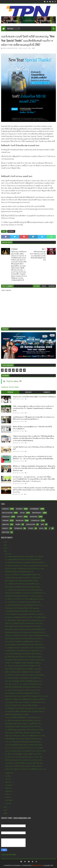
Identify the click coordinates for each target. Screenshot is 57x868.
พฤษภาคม (9, 791)
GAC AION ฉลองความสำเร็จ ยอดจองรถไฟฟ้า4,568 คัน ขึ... (25, 629)
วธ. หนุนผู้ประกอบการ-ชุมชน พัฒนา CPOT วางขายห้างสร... (26, 648)
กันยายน (9, 779)
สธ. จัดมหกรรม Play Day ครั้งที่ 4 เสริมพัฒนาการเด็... (23, 666)
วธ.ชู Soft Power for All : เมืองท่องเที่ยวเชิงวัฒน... (22, 705)
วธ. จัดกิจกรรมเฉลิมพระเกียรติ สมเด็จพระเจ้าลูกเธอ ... (23, 721)
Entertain (34, 517)
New (42, 524)
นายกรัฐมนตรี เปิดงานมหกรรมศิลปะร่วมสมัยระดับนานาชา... (26, 702)
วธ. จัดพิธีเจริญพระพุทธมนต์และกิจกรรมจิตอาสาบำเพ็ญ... (25, 730)
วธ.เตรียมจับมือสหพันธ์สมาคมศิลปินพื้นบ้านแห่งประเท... (24, 605)
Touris (31, 528)
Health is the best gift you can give (17, 714)
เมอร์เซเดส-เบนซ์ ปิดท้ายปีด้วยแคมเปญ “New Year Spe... (24, 763)
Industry (6, 524)
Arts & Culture (7, 513)
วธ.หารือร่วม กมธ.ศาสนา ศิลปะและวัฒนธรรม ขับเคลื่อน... (25, 675)
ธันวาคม (9, 554)
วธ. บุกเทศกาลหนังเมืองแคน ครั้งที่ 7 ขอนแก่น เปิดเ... (23, 690)
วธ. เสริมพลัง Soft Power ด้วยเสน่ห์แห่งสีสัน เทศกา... (23, 584)
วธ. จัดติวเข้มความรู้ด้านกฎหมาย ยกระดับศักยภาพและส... (25, 620)
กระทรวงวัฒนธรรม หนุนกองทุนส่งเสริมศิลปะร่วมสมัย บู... (25, 614)
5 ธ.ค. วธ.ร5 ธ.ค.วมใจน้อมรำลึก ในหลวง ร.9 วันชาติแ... (24, 748)
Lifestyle (5, 509)
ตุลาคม (8, 776)
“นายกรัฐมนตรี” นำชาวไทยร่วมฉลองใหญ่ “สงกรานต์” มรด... (26, 708)
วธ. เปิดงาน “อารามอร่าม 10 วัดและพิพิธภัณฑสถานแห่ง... (25, 599)
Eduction (6, 532)
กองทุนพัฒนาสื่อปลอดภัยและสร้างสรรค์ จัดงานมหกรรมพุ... (25, 660)
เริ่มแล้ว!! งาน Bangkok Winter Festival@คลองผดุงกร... (24, 663)
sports (20, 517)
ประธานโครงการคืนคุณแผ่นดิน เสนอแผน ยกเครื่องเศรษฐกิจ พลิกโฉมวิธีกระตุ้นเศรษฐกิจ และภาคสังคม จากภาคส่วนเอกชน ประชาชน (34, 490)
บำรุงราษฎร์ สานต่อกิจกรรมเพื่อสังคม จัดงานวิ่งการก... (23, 642)
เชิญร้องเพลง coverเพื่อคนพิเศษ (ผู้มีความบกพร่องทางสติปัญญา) (34, 397)
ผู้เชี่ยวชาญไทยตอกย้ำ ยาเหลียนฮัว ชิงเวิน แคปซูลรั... (23, 672)
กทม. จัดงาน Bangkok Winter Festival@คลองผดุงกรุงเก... (24, 681)
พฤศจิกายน (9, 773)
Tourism (5, 521)
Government (35, 509)
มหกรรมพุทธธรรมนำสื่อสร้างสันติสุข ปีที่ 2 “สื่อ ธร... (23, 693)
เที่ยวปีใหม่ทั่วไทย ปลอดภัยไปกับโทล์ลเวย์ (19, 572)
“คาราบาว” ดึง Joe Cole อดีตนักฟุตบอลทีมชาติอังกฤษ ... (24, 742)
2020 (6, 813)
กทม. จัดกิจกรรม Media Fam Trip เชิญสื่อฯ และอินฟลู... (24, 669)
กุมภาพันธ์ (9, 800)
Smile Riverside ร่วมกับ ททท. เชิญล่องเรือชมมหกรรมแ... (24, 739)
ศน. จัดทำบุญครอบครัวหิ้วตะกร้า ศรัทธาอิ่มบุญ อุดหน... (24, 657)
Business (11, 231)
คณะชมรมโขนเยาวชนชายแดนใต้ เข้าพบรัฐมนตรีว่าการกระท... (27, 696)
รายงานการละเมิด (8, 855)
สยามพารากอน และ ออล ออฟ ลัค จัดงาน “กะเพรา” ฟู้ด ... (24, 757)
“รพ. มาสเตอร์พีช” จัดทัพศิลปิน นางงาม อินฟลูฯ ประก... (24, 717)
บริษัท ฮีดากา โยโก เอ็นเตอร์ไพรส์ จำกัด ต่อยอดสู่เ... (23, 608)
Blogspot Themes (37, 865)
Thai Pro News (12, 381)
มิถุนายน (9, 788)
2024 (6, 548)
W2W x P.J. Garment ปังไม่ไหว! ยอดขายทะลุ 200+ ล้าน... (24, 623)
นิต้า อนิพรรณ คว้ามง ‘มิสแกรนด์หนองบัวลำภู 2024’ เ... (24, 626)
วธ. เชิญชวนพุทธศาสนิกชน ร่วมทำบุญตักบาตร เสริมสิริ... (25, 556)
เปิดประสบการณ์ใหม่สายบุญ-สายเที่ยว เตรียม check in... (24, 766)
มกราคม (9, 803)
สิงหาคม (9, 782)
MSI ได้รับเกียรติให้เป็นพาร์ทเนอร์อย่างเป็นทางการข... (23, 687)
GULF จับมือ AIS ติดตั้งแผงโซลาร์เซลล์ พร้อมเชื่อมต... (23, 587)
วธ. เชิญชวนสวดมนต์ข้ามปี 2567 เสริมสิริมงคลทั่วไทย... (24, 590)
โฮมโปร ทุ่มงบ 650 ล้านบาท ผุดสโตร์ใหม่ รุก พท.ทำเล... (24, 639)
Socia (41, 528)
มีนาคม (8, 797)
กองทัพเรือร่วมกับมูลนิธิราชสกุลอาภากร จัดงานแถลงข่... (24, 596)
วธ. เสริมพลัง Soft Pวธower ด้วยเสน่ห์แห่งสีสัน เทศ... (23, 602)
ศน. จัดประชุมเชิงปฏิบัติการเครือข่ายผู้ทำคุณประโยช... (24, 754)
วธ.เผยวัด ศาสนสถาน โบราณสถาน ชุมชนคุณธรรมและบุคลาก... (27, 566)
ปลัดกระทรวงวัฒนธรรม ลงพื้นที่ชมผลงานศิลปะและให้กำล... (26, 699)
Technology (35, 521)
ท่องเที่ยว (18, 524)
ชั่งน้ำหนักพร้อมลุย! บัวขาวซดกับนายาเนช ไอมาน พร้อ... (24, 760)
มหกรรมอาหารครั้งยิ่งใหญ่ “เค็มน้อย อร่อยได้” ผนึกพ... (23, 733)
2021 (6, 810)
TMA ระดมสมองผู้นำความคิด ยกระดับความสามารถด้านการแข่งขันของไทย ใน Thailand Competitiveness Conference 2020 (33, 408)
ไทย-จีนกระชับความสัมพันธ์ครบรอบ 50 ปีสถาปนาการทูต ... (25, 569)
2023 (6, 551)
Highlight (6, 517)
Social (22, 513)
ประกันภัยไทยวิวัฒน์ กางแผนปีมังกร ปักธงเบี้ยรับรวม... (23, 678)
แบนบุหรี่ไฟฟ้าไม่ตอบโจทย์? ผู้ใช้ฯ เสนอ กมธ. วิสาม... (23, 611)
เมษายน (8, 794)
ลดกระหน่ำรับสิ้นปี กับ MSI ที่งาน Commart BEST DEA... (24, 745)
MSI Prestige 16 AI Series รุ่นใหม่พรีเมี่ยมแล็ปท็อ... (22, 581)
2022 (6, 807)
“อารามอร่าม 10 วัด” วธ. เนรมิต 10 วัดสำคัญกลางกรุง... (24, 684)
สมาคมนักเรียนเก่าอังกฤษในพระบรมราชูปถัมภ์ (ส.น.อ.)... (24, 651)
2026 (6, 542)
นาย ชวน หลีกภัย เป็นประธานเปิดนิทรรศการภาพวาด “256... (26, 751)
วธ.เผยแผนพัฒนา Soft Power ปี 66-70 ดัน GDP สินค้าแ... (25, 645)
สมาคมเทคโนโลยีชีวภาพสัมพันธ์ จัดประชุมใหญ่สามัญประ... (25, 711)
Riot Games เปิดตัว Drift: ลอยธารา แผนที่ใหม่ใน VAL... (24, 724)
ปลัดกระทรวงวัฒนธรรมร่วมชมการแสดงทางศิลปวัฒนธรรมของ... (27, 635)
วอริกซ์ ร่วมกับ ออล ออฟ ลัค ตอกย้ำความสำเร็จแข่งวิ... (23, 578)
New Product (37, 513)
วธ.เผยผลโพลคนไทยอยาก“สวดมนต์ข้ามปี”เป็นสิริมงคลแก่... (25, 562)
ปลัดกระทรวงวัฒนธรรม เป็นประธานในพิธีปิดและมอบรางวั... (26, 769)
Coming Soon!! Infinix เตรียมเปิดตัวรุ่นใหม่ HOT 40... (23, 727)
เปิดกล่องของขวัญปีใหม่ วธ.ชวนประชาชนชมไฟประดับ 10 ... (26, 593)
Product (5, 528)
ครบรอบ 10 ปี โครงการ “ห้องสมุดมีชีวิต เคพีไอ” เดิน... (23, 575)
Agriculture (31, 524)
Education (20, 521)
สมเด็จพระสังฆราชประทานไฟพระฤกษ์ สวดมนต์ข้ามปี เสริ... (25, 632)
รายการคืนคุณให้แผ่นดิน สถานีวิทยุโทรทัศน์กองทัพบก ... (24, 654)
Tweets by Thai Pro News (10, 387)
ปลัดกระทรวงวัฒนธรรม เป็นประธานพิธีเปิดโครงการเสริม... (25, 736)
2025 (6, 545)
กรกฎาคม (9, 785)
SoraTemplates (16, 865)
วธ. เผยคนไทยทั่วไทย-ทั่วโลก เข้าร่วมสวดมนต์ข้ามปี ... (24, 559)
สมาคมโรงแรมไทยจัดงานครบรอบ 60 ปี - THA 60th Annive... (26, 617)
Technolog (18, 528)
